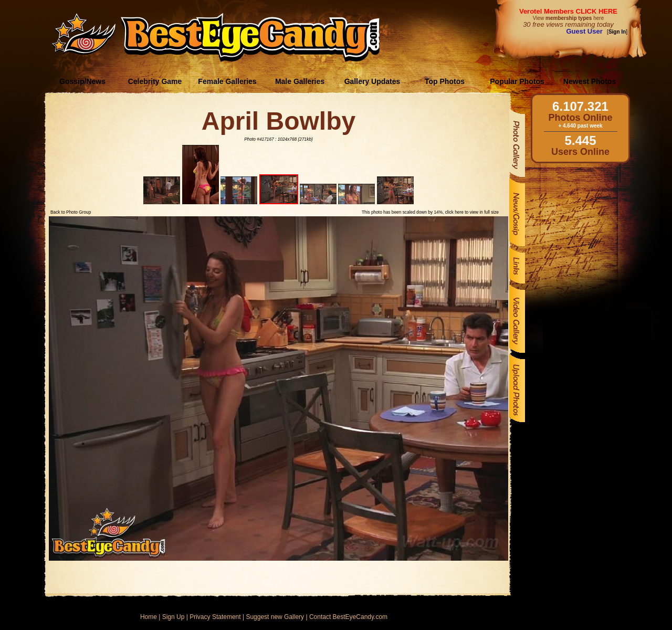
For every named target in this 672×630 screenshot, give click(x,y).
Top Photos (445, 81)
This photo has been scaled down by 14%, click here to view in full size (430, 212)
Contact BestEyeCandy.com (348, 617)
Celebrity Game (155, 81)
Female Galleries (227, 81)
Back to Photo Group (71, 212)
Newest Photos (590, 81)
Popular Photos (517, 81)
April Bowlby (279, 121)
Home (149, 617)
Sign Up (174, 617)
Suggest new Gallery (275, 617)
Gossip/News (82, 81)
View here (568, 18)
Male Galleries (300, 81)
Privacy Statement (215, 617)
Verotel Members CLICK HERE (568, 11)
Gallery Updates (372, 81)
